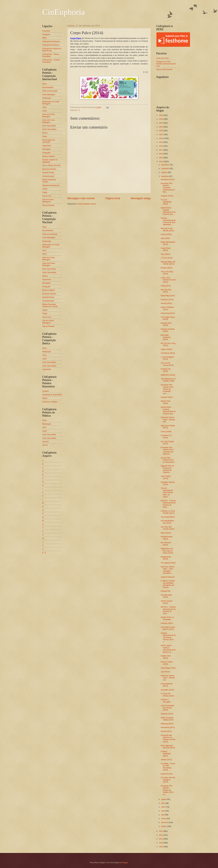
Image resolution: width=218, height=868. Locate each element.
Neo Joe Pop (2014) (166, 291)
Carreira (46, 391)
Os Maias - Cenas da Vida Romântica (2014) (168, 767)
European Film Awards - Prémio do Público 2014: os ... (167, 790)
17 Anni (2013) (167, 258)
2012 (161, 835)
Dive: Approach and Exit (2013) (168, 747)
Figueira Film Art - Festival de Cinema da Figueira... (168, 469)
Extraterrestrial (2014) (167, 538)
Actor (44, 107)
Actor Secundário (49, 126)
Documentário (48, 87)
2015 (161, 158)
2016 (161, 154)
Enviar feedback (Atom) (87, 204)
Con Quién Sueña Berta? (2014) (168, 628)
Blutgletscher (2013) (166, 558)
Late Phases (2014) (166, 477)
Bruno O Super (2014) (167, 663)
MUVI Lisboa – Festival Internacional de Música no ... (168, 649)
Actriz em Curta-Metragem (49, 121)
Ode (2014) (165, 238)
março (164, 818)
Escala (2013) (166, 731)
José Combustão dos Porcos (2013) (167, 708)
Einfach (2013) (167, 268)
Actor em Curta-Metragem (49, 115)
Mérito (45, 398)
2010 (161, 843)
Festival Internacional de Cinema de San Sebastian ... (168, 221)
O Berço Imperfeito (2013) (166, 754)
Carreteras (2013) (168, 353)
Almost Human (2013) (167, 602)
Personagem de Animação (49, 141)
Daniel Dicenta (167, 774)
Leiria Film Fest (162, 58)
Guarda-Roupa (48, 172)
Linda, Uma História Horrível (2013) (168, 280)
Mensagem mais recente (81, 198)
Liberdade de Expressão (52, 395)
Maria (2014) (166, 533)
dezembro (165, 165)
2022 (161, 131)
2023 (161, 127)
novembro (165, 168)
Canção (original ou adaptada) (50, 161)
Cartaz (45, 189)
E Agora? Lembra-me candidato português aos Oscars (168, 584)
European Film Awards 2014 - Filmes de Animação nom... (168, 389)
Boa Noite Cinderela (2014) (166, 337)
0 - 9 (44, 553)
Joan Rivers (165, 672)
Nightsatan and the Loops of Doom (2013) (167, 551)
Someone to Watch (50, 402)
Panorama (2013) (168, 727)
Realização (47, 98)
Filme (44, 84)
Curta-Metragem (49, 95)
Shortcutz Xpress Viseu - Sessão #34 (168, 420)
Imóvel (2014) (166, 234)
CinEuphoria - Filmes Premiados (51, 55)
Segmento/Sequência (51, 185)
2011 (161, 839)
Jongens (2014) (167, 196)
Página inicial (113, 198)
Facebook (46, 31)
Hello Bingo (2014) (168, 668)
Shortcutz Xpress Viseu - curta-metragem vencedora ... (168, 570)
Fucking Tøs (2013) (166, 370)
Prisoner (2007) (167, 623)
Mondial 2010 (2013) (166, 324)
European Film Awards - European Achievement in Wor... (168, 188)
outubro (164, 172)
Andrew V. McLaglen (166, 701)
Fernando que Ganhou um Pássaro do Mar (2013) (168, 738)
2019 (161, 142)
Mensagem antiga (141, 198)
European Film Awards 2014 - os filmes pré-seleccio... (168, 451)
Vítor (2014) (165, 254)
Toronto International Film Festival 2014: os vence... (167, 492)
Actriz (44, 111)
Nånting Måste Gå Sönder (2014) (168, 263)
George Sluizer (167, 397)
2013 (161, 831)
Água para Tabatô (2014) (168, 427)
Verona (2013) (166, 303)
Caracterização (48, 176)
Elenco (45, 133)
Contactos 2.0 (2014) (166, 436)
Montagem (47, 149)
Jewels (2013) (166, 760)
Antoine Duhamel (168, 577)
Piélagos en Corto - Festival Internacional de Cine (166, 64)
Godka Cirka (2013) (166, 657)
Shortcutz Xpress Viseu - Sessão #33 (168, 678)
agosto (164, 799)
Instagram (46, 34)
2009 (161, 847)
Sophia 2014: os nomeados (167, 618)
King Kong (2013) (168, 313)
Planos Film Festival (164, 69)
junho (164, 807)
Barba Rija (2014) (168, 296)
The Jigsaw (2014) (168, 563)
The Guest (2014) (168, 517)
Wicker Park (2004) (166, 402)
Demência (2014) (168, 179)
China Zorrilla (166, 432)
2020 (161, 138)
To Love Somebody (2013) (166, 202)
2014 (161, 161)
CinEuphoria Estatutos (51, 41)
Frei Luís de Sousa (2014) (167, 364)
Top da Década (48, 205)
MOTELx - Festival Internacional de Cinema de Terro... (168, 504)
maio (163, 811)
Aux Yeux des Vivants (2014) (168, 528)
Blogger (125, 862)
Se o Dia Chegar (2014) (167, 442)
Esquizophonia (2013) (167, 685)
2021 (161, 134)
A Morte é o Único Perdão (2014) (168, 512)
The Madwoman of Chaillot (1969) (168, 380)
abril (163, 815)
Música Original (48, 156)
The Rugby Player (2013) (168, 318)
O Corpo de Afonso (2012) (167, 695)
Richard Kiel (166, 591)
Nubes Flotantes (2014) (167, 308)
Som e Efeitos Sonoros (51, 165)
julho (163, 803)
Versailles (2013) (167, 690)
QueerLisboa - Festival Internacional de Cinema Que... (168, 211)
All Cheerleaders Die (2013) (167, 522)
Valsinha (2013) (167, 714)
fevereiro (165, 822)
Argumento (47, 146)
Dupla (45, 136)
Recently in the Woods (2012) (167, 229)
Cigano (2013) (166, 349)
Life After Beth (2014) (166, 596)
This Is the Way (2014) (167, 273)
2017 (161, 150)
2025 (161, 119)
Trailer (45, 192)
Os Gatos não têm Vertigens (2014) (168, 780)
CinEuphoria (64, 12)
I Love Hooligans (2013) (167, 358)
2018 (161, 146)
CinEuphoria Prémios (51, 45)
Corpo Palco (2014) (166, 249)
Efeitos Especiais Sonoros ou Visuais (50, 305)
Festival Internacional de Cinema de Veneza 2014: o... (168, 637)
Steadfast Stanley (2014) (168, 483)
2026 (161, 115)
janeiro (164, 826)
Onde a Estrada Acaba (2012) (167, 719)
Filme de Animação (50, 91)
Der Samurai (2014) (166, 544)
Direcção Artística (49, 169)
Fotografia (46, 153)
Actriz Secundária (49, 129)
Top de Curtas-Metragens (48, 201)
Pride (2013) (166, 286)
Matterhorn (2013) (168, 375)
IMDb (44, 38)
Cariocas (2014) (167, 300)
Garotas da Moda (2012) (168, 330)
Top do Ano (47, 196)
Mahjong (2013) (167, 724)
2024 (161, 123)
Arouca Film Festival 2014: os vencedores (168, 460)
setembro (165, 176)
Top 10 (45, 445)
